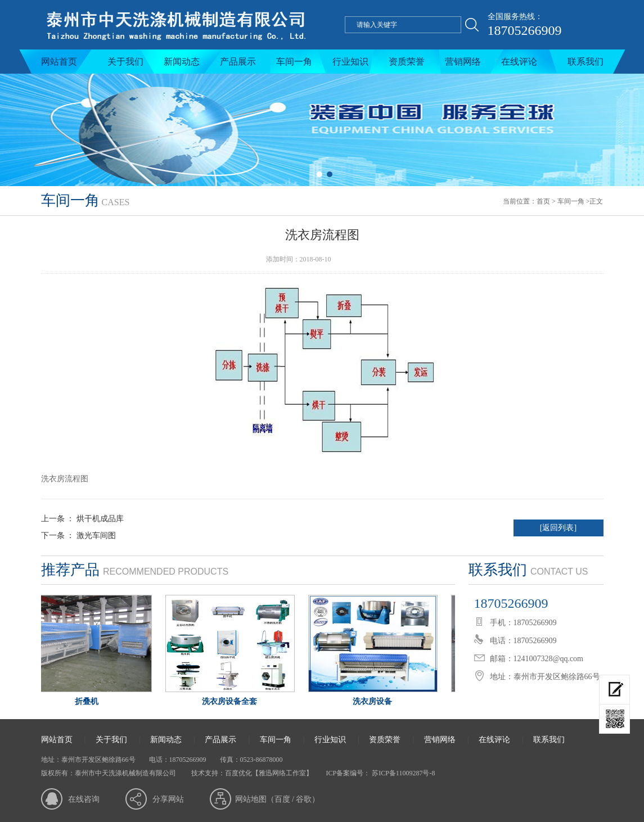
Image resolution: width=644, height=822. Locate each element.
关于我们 (125, 62)
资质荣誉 (407, 62)
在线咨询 (84, 799)
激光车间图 (96, 536)
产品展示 (238, 62)
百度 (282, 799)
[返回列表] (558, 528)
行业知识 (350, 62)
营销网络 (463, 62)
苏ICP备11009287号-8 (402, 773)
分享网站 (168, 799)
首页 (543, 201)
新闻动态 (182, 62)
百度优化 (238, 773)
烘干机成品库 (100, 519)
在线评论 (519, 62)
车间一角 (294, 62)
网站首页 (59, 62)
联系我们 (586, 62)
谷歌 (304, 799)
